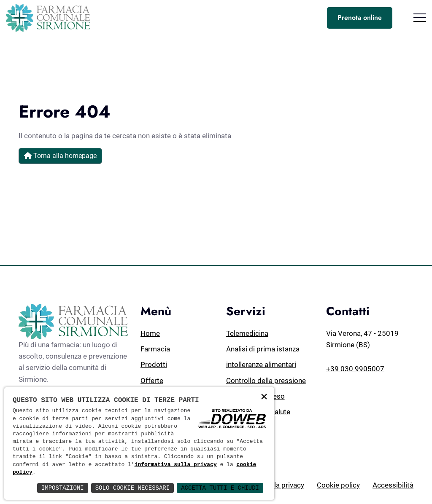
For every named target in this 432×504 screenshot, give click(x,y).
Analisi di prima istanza (263, 349)
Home (150, 333)
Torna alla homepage (60, 156)
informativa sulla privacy (176, 465)
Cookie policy (338, 485)
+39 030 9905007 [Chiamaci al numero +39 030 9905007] (355, 369)
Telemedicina (247, 333)
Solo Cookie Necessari (132, 488)
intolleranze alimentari (261, 365)
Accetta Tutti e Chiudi (220, 488)
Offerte (152, 381)
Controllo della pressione (266, 381)
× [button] (264, 397)
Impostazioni (63, 488)
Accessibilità (393, 485)
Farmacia (155, 349)
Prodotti (154, 365)
